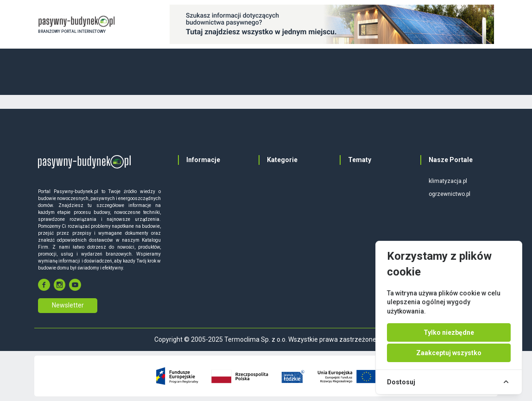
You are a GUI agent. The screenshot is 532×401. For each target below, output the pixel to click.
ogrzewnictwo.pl (450, 194)
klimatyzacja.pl (448, 181)
